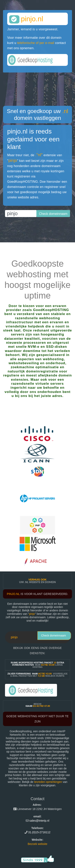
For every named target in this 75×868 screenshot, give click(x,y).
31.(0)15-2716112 (39, 832)
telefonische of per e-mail (36, 43)
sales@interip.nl (39, 821)
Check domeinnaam (53, 635)
